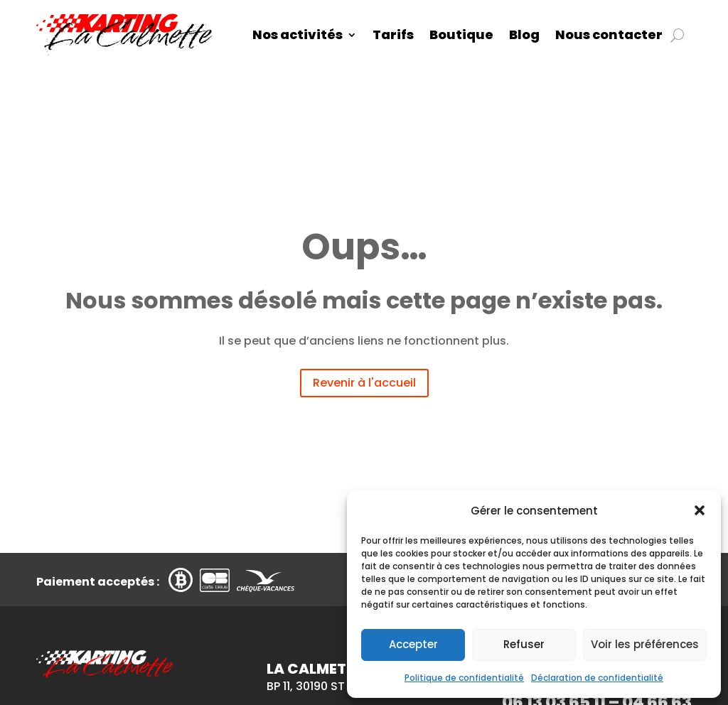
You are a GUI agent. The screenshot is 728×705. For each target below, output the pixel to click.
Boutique (461, 34)
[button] (700, 510)
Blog (524, 34)
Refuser (524, 644)
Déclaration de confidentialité (597, 678)
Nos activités (298, 34)
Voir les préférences (645, 644)
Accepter (413, 644)
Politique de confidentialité (464, 678)
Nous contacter (609, 34)
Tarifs (393, 34)
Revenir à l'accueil (364, 383)
